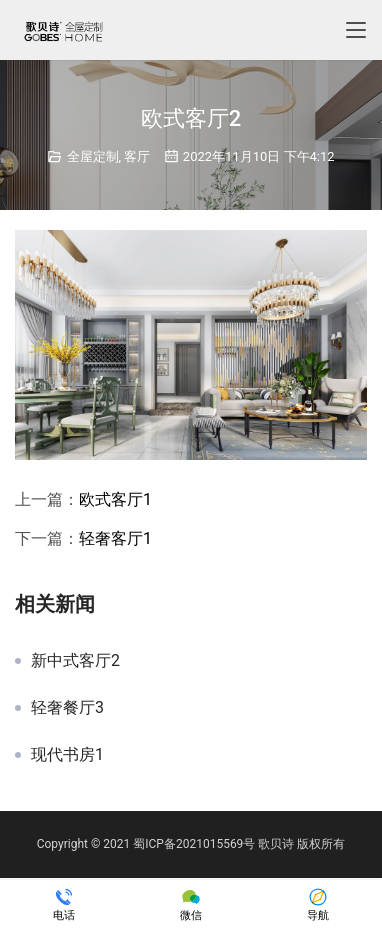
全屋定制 (93, 156)
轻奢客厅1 (115, 538)
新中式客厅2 (75, 661)
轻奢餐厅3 (67, 708)
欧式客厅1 (115, 499)
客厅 (137, 156)
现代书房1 (67, 755)
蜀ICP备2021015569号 (194, 844)
